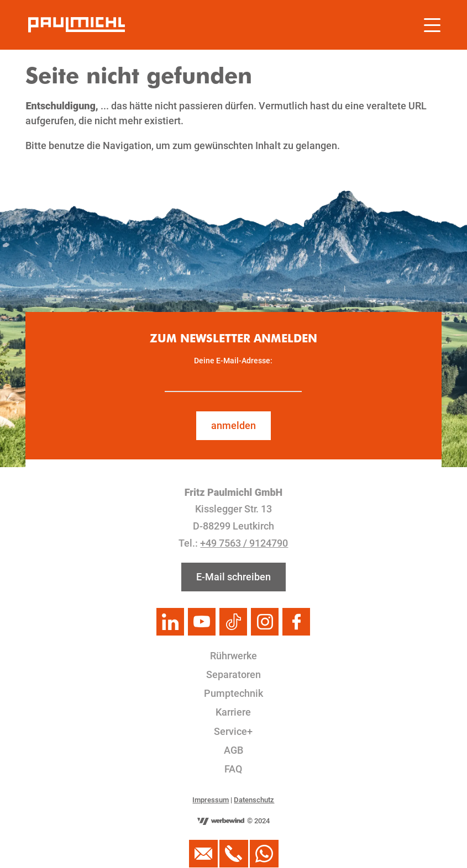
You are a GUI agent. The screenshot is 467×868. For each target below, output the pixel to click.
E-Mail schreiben (233, 577)
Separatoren (233, 674)
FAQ (233, 769)
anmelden (233, 425)
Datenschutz (254, 800)
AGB (233, 750)
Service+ (233, 731)
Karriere (233, 712)
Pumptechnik (233, 693)
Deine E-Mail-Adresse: (233, 361)
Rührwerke (233, 656)
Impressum (211, 800)
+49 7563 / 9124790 (244, 543)
